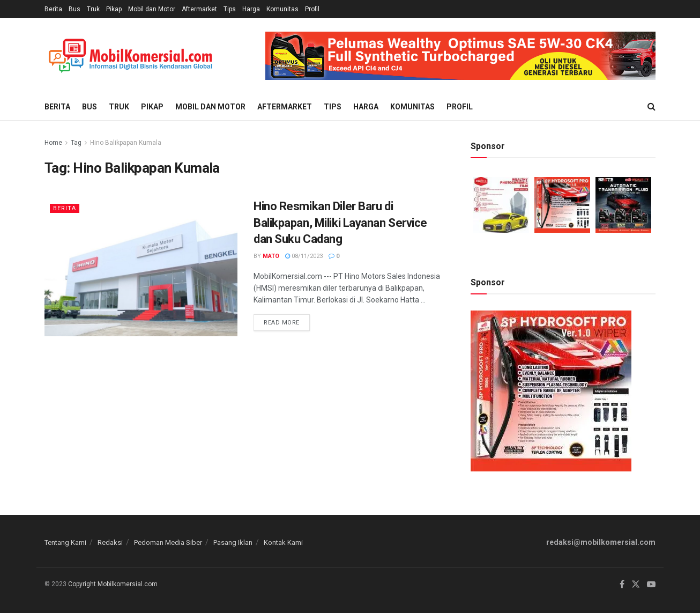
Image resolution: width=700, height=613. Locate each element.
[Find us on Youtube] (651, 585)
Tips (230, 9)
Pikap (114, 9)
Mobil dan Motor (152, 9)
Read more (287, 320)
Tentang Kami (65, 542)
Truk (93, 9)
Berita (53, 9)
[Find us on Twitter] (636, 585)
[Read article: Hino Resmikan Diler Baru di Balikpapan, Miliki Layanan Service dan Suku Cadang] (141, 267)
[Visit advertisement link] (460, 56)
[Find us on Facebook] (622, 585)
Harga (251, 9)
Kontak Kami (283, 542)
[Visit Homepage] (130, 56)
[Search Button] (651, 107)
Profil (312, 9)
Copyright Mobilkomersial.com (113, 584)
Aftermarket (199, 9)
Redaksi (110, 542)
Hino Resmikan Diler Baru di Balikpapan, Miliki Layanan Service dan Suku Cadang (340, 223)
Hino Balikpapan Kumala (126, 143)
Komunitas (282, 9)
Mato (271, 256)
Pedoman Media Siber (168, 542)
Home (53, 143)
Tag (76, 143)
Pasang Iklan (233, 542)
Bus (75, 9)
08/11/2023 (304, 256)
